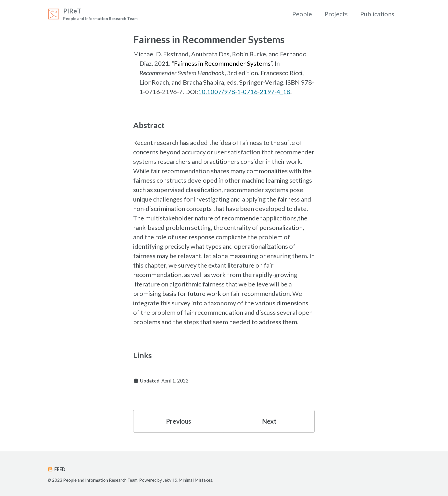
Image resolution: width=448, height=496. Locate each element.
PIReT (100, 14)
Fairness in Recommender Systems (222, 63)
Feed (56, 469)
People (302, 14)
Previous (179, 421)
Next (269, 421)
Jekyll (168, 480)
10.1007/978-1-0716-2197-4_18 (244, 92)
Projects (336, 14)
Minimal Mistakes (195, 480)
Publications (377, 14)
